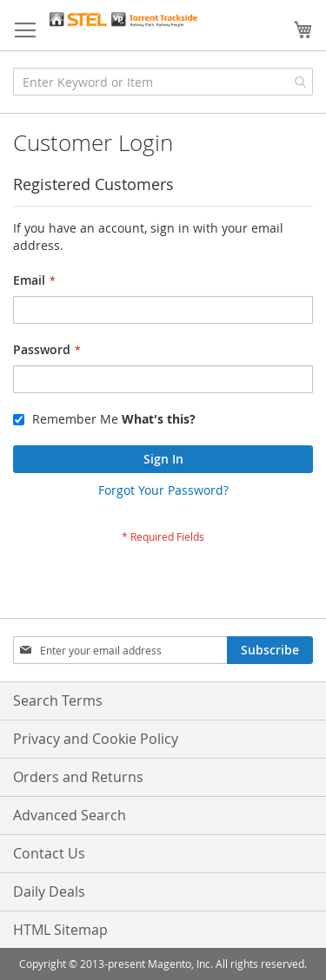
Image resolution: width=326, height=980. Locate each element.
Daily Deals (49, 891)
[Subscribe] (270, 650)
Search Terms (58, 700)
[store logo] (123, 20)
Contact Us (49, 853)
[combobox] (163, 82)
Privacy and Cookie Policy (96, 739)
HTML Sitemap (60, 930)
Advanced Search (70, 815)
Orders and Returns (78, 777)
